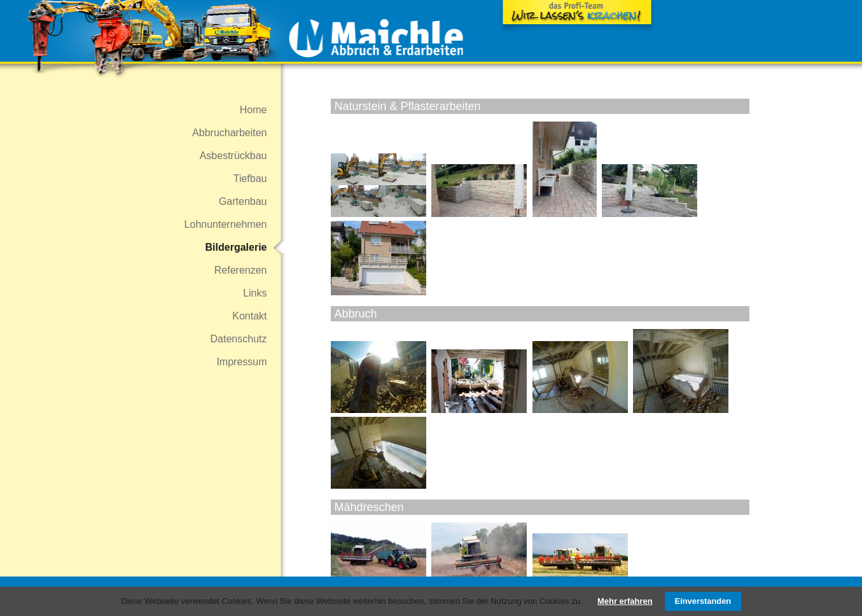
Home (254, 110)
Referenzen (241, 270)
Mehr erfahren (625, 601)
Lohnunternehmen (226, 224)
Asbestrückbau (233, 156)
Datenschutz (239, 339)
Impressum (241, 362)
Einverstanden (703, 601)
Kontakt (249, 316)
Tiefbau (250, 178)
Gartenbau (243, 201)
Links (255, 293)
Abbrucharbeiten (229, 133)
